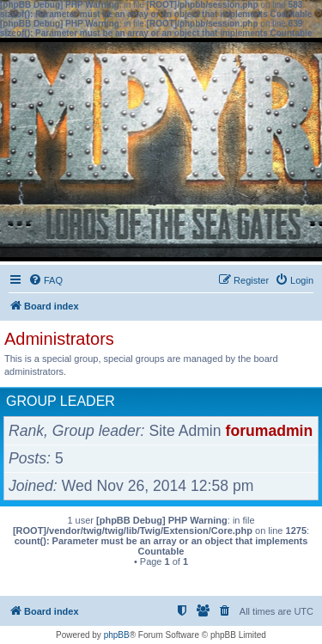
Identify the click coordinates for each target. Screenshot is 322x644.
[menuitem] (46, 280)
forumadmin (270, 431)
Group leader (61, 401)
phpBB (117, 635)
